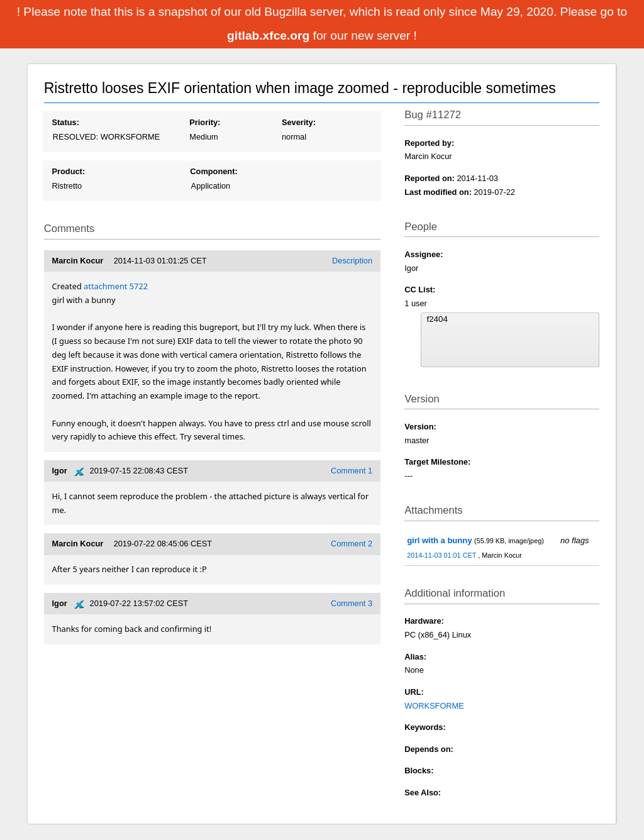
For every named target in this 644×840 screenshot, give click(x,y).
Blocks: (419, 771)
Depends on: (429, 749)
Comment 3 (352, 603)
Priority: (205, 122)
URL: (414, 692)
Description (352, 261)
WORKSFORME (434, 706)
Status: (66, 122)
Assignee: (424, 254)
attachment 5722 (116, 286)
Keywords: (425, 727)
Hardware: (424, 621)
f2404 (510, 319)
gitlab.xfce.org (270, 36)
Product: (69, 171)
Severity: (299, 122)
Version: (420, 427)
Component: (214, 171)
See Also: (423, 793)
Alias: (415, 657)
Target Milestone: (437, 462)
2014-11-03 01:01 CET (442, 555)
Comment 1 (352, 471)
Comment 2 (352, 544)
